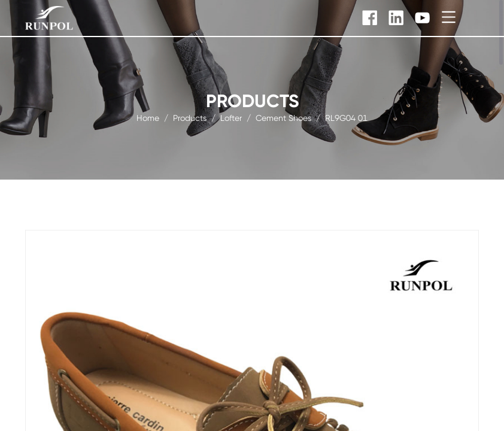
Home (148, 117)
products (190, 117)
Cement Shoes (283, 117)
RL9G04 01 (346, 117)
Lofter (231, 117)
